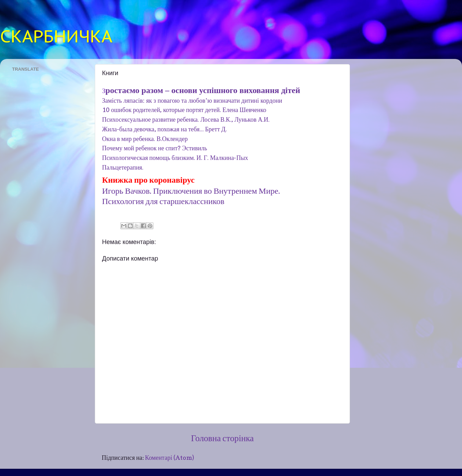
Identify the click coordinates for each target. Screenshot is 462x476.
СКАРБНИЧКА (56, 36)
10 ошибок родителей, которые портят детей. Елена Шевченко (184, 110)
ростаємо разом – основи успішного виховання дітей (203, 90)
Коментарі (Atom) (170, 458)
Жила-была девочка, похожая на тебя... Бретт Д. (164, 129)
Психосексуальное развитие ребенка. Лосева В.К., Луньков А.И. (186, 119)
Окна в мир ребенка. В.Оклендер (145, 139)
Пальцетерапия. (123, 167)
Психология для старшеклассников (163, 201)
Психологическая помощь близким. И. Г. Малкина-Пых (175, 158)
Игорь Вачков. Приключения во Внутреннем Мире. (192, 191)
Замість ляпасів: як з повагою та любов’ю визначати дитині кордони (192, 101)
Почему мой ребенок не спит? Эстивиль (155, 148)
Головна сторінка (222, 438)
